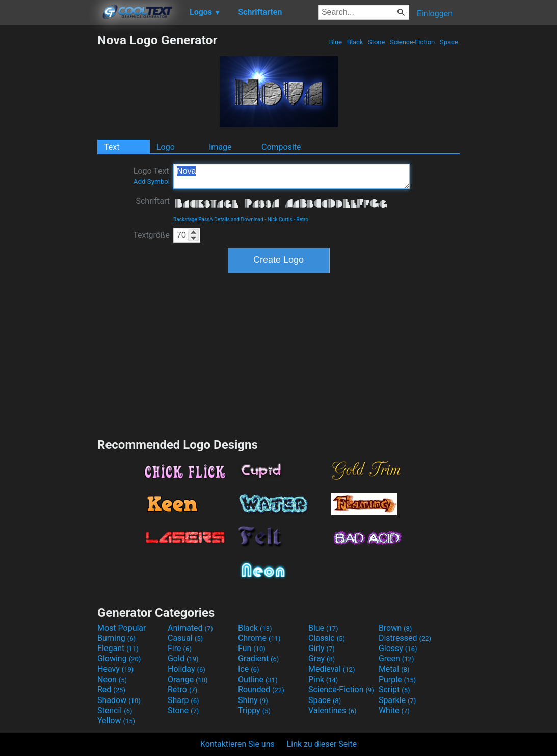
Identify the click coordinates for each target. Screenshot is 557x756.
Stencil (115, 710)
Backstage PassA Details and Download (218, 219)
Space (449, 42)
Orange (188, 679)
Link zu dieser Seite (322, 744)
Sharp (183, 700)
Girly (322, 648)
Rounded (261, 690)
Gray (322, 658)
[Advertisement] (48, 185)
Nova (291, 176)
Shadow (119, 700)
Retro (302, 219)
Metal (394, 669)
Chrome (259, 638)
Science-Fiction (413, 42)
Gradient (258, 658)
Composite (281, 147)
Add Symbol (152, 182)
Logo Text (152, 176)
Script (394, 690)
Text (112, 147)
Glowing (119, 658)
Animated (190, 628)
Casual (185, 638)
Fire (180, 648)
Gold (183, 658)
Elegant (118, 648)
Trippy (254, 710)
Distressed (405, 638)
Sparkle (397, 700)
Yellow (116, 721)
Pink (323, 679)
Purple (397, 679)
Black (355, 42)
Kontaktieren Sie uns (237, 744)
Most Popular (122, 628)
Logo (166, 147)
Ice (248, 669)
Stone (377, 42)
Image (220, 147)
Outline (258, 679)
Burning (116, 638)
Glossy (398, 648)
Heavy (115, 669)
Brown (395, 628)
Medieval (332, 669)
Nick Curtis (280, 219)
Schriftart (153, 201)
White (394, 710)
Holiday (187, 669)
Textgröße (151, 235)
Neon (112, 679)
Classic (327, 638)
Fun (252, 648)
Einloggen (435, 13)
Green (396, 658)
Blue (335, 42)
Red (111, 690)
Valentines (333, 710)
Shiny (253, 700)
